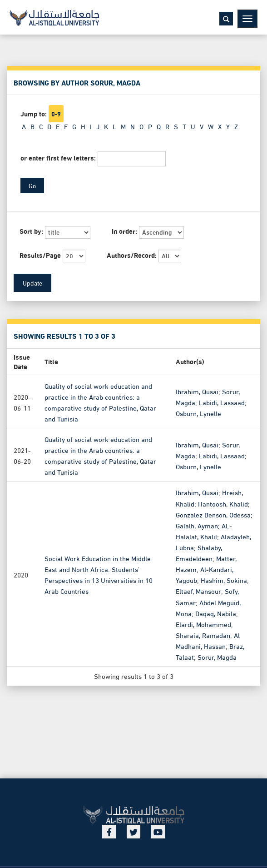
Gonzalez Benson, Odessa (213, 514)
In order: (124, 231)
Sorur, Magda (217, 657)
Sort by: (31, 231)
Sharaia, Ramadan (203, 635)
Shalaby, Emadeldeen (199, 552)
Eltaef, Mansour (198, 591)
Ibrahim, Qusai (197, 391)
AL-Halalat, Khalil (204, 531)
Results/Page (40, 255)
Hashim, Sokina (224, 580)
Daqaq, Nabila (216, 612)
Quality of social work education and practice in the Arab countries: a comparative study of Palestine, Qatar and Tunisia (100, 401)
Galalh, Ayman (197, 525)
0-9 (56, 114)
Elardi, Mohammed (203, 623)
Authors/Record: (132, 255)
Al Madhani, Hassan (208, 640)
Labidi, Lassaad (222, 401)
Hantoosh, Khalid (223, 503)
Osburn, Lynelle (198, 413)
